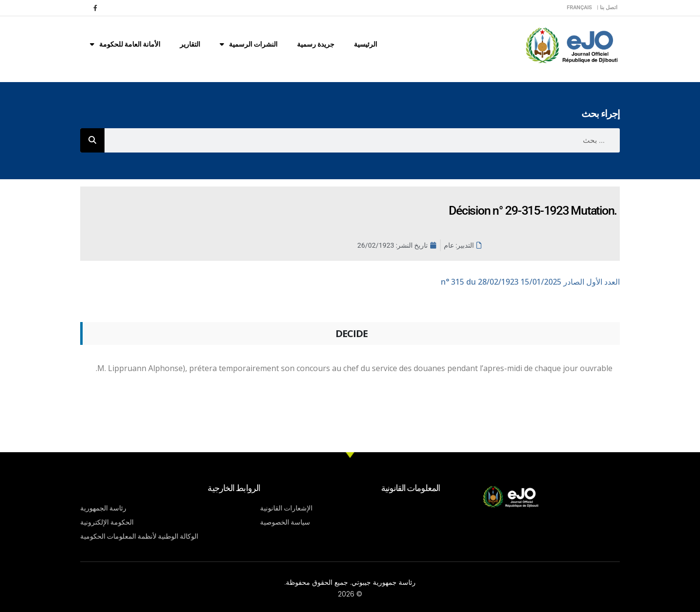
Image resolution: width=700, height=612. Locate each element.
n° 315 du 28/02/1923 (530, 282)
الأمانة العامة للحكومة (125, 44)
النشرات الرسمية (249, 44)
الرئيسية (366, 44)
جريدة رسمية (316, 44)
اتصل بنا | (607, 8)
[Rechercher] (92, 140)
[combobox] (362, 140)
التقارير (190, 44)
